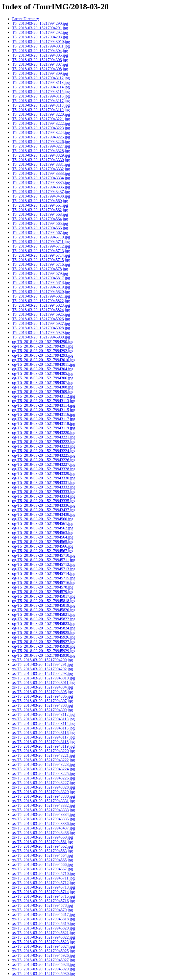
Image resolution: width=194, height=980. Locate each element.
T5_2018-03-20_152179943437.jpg (41, 192)
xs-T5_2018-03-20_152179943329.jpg (43, 792)
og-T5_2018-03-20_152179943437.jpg (44, 510)
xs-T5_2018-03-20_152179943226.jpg (43, 778)
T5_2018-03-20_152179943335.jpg (41, 182)
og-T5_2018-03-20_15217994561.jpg (43, 523)
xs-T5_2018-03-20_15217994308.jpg (42, 705)
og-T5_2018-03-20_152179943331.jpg (44, 483)
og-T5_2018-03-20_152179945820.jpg (44, 610)
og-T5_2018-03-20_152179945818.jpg (44, 601)
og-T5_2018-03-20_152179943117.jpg (44, 419)
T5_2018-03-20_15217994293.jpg (40, 37)
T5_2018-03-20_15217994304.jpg (40, 51)
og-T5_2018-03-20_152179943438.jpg (44, 514)
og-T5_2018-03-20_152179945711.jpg (44, 560)
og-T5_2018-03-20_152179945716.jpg (44, 583)
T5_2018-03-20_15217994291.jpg (40, 28)
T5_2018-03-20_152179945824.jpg (41, 310)
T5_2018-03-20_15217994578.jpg (40, 269)
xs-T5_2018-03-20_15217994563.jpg (42, 851)
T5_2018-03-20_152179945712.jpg (41, 246)
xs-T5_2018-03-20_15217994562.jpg (42, 846)
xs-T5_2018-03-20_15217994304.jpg (42, 687)
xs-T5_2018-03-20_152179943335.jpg (43, 819)
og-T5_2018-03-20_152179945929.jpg (44, 651)
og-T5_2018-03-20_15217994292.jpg (43, 351)
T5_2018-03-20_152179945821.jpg (41, 296)
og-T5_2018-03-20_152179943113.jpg (44, 401)
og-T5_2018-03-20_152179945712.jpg (44, 564)
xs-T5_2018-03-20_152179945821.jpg (43, 933)
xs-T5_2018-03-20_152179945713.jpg (43, 887)
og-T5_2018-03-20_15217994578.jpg (43, 587)
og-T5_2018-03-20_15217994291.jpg (43, 346)
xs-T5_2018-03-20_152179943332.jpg (43, 805)
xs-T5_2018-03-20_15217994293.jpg (42, 673)
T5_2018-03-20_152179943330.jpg (41, 160)
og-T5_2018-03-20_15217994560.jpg (43, 519)
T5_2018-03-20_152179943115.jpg (41, 92)
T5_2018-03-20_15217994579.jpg (40, 273)
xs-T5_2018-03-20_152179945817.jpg (43, 914)
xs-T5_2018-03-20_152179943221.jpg (43, 755)
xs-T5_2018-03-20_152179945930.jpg (43, 974)
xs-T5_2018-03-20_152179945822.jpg (43, 937)
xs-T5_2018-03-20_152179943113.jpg (43, 719)
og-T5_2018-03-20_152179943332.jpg (44, 487)
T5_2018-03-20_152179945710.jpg (41, 237)
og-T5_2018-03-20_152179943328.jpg (44, 469)
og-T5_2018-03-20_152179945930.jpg (44, 655)
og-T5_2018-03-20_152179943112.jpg (44, 396)
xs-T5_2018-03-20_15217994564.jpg (42, 855)
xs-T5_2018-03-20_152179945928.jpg (43, 964)
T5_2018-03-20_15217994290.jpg (40, 23)
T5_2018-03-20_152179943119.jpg (41, 110)
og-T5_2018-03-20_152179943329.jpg (44, 473)
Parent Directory (26, 19)
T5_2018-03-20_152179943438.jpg (41, 196)
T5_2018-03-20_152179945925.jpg (41, 314)
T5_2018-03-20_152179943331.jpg (41, 164)
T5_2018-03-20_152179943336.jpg (41, 187)
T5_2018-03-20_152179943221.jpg (41, 119)
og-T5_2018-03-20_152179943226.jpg (44, 460)
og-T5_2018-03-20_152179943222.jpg (44, 442)
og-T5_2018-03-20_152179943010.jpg (44, 360)
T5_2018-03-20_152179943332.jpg (41, 169)
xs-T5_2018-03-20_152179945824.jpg (43, 946)
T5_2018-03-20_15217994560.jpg (40, 201)
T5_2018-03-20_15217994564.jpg (40, 219)
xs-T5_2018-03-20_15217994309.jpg (42, 710)
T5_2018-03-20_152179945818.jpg (41, 283)
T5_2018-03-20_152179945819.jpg (41, 287)
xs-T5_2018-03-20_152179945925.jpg (43, 951)
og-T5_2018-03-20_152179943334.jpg (44, 496)
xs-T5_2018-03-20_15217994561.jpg (42, 842)
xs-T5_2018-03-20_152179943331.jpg (43, 801)
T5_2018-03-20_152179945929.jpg (41, 333)
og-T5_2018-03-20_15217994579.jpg (43, 592)
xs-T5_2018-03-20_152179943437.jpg (43, 828)
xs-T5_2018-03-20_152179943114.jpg (43, 724)
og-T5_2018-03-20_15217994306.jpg (43, 378)
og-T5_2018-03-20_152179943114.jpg (44, 405)
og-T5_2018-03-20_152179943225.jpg (44, 455)
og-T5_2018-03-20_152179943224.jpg (44, 451)
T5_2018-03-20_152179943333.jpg (41, 173)
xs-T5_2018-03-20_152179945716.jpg (43, 901)
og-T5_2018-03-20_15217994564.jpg (43, 537)
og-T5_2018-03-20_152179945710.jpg (44, 555)
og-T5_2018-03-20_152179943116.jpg (44, 414)
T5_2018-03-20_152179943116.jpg (41, 96)
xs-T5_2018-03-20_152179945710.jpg (43, 874)
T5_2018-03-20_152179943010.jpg (41, 42)
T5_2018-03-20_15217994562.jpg (40, 210)
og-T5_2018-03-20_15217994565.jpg (43, 542)
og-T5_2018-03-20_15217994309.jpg (43, 392)
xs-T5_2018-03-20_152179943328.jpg (43, 787)
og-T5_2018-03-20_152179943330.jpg (44, 478)
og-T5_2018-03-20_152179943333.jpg (44, 492)
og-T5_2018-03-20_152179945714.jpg (44, 573)
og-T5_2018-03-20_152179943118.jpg (44, 423)
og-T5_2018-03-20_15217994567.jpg (43, 551)
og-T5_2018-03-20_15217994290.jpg (43, 342)
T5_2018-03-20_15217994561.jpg (40, 205)
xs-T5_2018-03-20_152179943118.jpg (43, 742)
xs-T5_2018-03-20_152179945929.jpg (43, 969)
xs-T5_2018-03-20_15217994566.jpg (42, 864)
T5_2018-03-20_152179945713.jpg (41, 251)
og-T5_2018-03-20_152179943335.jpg (44, 501)
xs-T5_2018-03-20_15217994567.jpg (42, 869)
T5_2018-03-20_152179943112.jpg (41, 78)
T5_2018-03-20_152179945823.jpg (41, 305)
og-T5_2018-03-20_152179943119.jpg (44, 428)
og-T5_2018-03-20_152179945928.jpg (44, 646)
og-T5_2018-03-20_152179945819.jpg (44, 605)
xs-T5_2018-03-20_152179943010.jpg (43, 678)
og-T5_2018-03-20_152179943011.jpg (44, 364)
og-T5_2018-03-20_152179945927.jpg (44, 642)
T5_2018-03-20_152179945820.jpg (41, 292)
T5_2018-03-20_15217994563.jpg (40, 214)
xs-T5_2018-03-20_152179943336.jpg (43, 824)
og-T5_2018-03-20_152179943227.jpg (44, 464)
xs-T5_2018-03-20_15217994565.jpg (42, 860)
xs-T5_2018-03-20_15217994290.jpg (42, 660)
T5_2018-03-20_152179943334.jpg (41, 178)
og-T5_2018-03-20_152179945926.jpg (44, 637)
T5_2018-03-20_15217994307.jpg (40, 64)
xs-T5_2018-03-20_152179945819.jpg (43, 924)
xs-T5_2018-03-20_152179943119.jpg (43, 746)
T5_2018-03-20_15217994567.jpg (40, 232)
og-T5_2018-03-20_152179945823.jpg (44, 623)
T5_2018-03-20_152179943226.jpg (41, 142)
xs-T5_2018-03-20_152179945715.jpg (43, 896)
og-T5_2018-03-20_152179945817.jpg (44, 596)
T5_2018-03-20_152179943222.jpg (41, 123)
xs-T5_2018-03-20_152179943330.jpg (43, 796)
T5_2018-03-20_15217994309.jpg (40, 73)
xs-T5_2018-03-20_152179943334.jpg (43, 814)
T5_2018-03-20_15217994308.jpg (40, 69)
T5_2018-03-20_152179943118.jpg (41, 105)
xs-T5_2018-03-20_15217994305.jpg (42, 692)
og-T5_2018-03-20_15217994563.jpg (43, 533)
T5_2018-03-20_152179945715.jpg (41, 260)
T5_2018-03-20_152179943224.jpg (41, 132)
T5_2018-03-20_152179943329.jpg (41, 155)
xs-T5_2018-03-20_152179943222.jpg (43, 760)
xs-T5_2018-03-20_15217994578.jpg (42, 905)
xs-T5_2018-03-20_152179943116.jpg (43, 733)
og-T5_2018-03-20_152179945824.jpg (44, 628)
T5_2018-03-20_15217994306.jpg (40, 60)
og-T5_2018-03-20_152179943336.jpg (44, 505)
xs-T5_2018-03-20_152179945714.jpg (43, 892)
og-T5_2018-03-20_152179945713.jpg (44, 569)
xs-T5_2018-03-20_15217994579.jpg (42, 910)
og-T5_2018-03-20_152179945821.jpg (44, 614)
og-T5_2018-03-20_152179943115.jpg (44, 410)
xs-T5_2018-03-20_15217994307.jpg (42, 701)
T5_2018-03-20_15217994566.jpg (40, 228)
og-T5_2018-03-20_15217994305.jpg (43, 373)
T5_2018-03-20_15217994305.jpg (40, 55)
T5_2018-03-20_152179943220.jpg (41, 114)
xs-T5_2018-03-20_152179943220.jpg (43, 751)
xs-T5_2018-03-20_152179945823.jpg (43, 942)
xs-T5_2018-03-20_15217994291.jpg (42, 664)
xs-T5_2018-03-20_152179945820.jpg (43, 928)
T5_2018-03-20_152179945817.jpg (41, 278)
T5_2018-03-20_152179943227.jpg (41, 146)
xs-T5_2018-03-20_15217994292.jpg (42, 669)
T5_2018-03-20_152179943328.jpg (41, 151)
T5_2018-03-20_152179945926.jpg (41, 319)
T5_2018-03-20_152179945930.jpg (41, 337)
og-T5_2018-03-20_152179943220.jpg (44, 433)
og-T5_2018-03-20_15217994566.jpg (43, 546)
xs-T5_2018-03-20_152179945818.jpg (43, 919)
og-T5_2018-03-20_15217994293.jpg (43, 355)
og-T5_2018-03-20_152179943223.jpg (44, 446)
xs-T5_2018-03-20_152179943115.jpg (43, 728)
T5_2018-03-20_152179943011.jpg (41, 46)
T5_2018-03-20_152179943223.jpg (41, 128)
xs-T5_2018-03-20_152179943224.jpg (43, 769)
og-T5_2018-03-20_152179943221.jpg (44, 437)
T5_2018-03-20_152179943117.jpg (41, 101)
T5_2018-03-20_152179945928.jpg (41, 328)
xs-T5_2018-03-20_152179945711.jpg (43, 878)
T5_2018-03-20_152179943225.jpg (41, 137)
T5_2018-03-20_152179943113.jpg (41, 82)
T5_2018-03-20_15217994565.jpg (40, 223)
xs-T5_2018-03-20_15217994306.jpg (42, 696)
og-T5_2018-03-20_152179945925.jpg (44, 633)
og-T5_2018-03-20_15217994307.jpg (43, 383)
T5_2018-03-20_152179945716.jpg (41, 264)
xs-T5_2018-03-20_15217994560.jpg (42, 837)
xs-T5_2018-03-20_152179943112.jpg (43, 714)
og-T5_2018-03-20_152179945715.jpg (44, 578)
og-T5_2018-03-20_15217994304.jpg (43, 369)
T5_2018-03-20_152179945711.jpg (41, 242)
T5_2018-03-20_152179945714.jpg (41, 255)
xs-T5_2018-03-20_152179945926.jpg (43, 955)
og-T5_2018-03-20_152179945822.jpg (44, 619)
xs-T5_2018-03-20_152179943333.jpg (43, 810)
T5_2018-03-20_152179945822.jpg (41, 301)
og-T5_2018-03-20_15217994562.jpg (43, 528)
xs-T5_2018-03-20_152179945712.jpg (43, 883)
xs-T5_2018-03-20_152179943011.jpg (43, 683)
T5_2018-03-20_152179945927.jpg (41, 323)
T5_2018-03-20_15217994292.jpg (40, 32)
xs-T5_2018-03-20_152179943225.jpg (43, 774)
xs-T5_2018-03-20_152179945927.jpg (43, 960)
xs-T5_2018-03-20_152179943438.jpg (43, 833)
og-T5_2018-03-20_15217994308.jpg (43, 387)
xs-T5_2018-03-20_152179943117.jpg (43, 737)
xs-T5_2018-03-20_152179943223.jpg (43, 764)
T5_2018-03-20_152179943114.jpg (41, 87)
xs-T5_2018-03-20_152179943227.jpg (43, 783)
